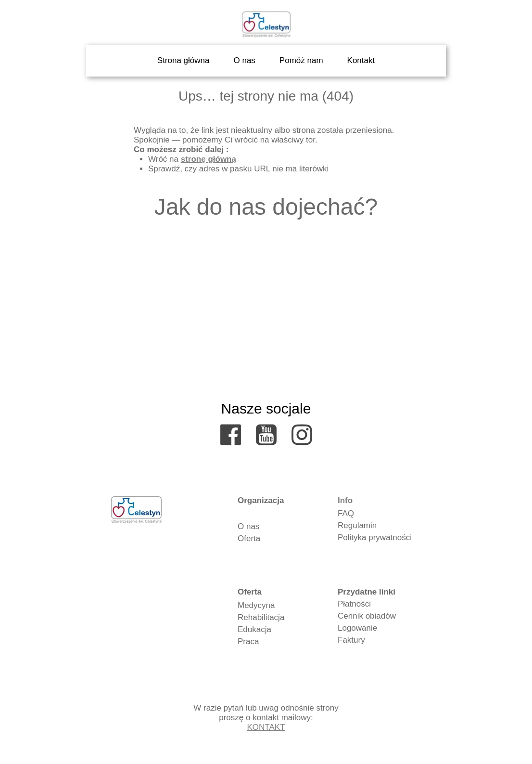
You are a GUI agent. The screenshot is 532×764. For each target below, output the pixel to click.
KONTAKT (266, 727)
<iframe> (266, 304)
